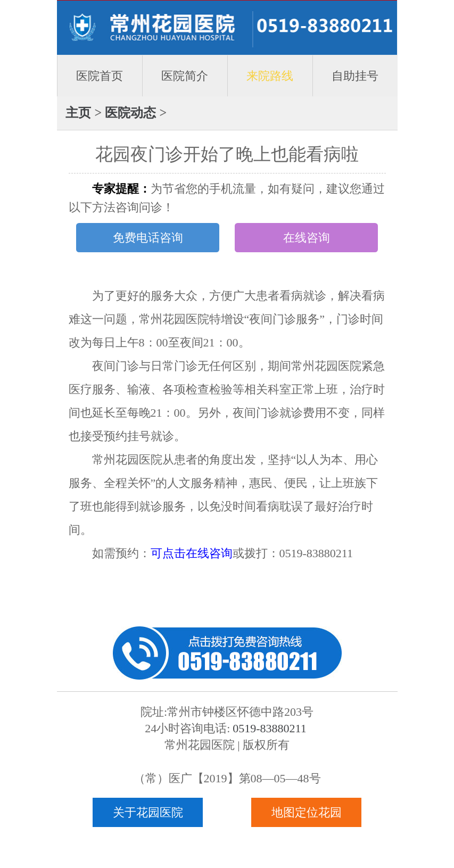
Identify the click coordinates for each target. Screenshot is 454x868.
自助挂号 (355, 76)
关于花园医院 (148, 812)
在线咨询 (307, 238)
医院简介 (185, 76)
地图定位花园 (307, 812)
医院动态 (130, 113)
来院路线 (270, 76)
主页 (78, 113)
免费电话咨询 (148, 238)
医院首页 (100, 76)
